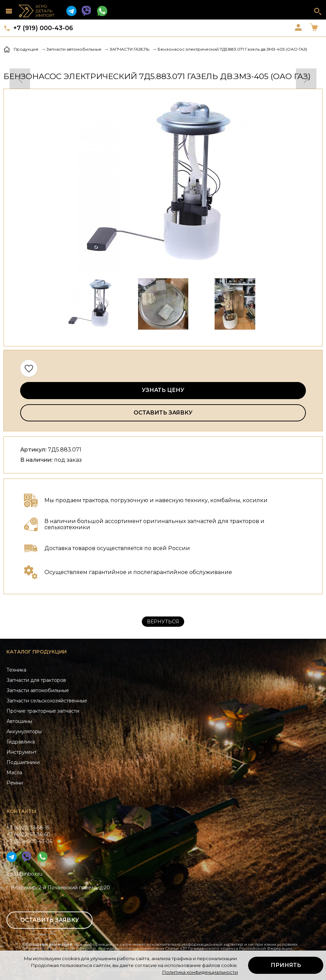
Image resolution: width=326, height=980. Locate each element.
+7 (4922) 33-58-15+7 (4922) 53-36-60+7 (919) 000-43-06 (29, 835)
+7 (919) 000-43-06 (43, 28)
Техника (16, 670)
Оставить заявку (163, 413)
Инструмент (22, 752)
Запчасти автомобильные (38, 690)
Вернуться (163, 622)
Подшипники (23, 762)
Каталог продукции (37, 652)
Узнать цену (163, 390)
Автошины (19, 721)
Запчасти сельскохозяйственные (47, 701)
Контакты (21, 811)
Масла (14, 773)
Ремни (15, 783)
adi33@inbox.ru (24, 874)
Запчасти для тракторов (36, 680)
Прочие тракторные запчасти (43, 711)
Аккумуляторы (24, 731)
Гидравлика (21, 742)
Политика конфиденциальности (200, 972)
